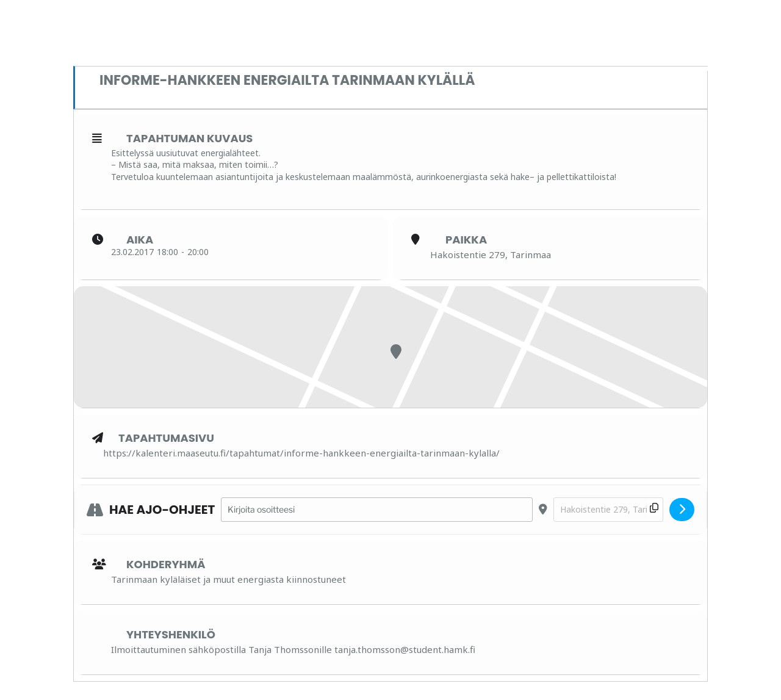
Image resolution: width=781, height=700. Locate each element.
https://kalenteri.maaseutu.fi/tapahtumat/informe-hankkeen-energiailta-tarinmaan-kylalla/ (301, 453)
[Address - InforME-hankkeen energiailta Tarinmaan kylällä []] (377, 510)
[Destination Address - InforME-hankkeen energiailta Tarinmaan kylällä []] (608, 510)
